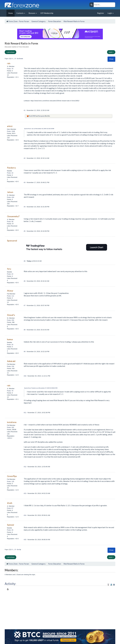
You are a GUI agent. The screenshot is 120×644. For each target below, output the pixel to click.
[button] (111, 59)
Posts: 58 (10, 222)
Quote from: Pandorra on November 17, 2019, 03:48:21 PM (41, 388)
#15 (25, 540)
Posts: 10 (10, 173)
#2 (25, 158)
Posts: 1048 (11, 131)
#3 (25, 182)
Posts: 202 (10, 427)
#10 (25, 376)
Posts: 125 (10, 481)
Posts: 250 (10, 320)
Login (111, 13)
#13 (25, 493)
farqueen (42, 116)
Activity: (10, 584)
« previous (10, 52)
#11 (25, 413)
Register (101, 13)
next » (111, 52)
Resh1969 (32, 116)
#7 (25, 305)
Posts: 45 (10, 530)
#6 (25, 261)
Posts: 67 (10, 508)
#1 (25, 110)
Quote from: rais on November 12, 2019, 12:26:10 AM (39, 129)
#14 (25, 515)
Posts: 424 (10, 197)
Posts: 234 (10, 366)
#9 (25, 352)
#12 (25, 467)
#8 (25, 330)
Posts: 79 (10, 69)
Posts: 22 (10, 274)
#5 (25, 231)
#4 (25, 207)
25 (15, 58)
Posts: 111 (10, 296)
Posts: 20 (10, 345)
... (14, 58)
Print (111, 59)
